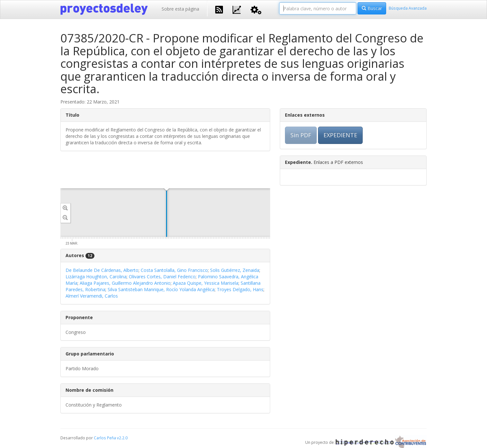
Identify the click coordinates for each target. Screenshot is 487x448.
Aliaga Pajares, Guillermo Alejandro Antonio (125, 283)
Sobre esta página (180, 9)
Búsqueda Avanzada (408, 8)
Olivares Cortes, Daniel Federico (162, 277)
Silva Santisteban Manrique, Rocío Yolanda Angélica (161, 289)
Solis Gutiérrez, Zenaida (235, 270)
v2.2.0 (122, 438)
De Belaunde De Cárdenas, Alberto (102, 270)
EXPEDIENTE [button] (340, 135)
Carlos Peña (105, 438)
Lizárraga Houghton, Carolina (96, 277)
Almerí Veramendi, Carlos (92, 296)
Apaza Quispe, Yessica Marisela (206, 283)
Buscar (372, 8)
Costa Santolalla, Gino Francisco (174, 270)
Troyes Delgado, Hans (240, 289)
